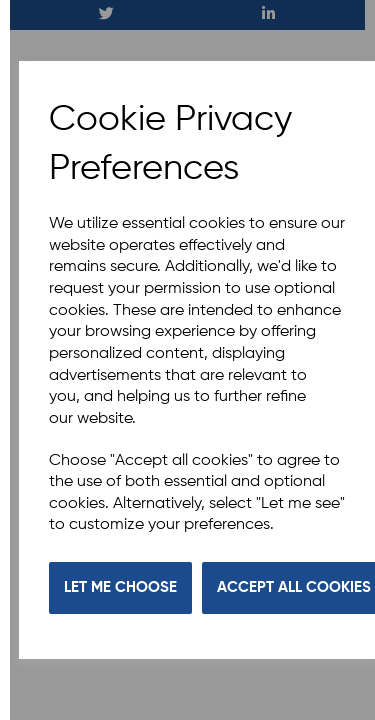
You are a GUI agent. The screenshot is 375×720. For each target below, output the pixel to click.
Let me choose (120, 587)
